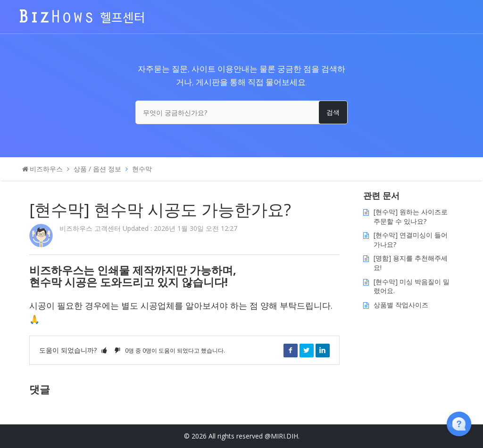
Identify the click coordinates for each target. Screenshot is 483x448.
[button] (104, 350)
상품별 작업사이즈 (401, 305)
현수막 (142, 169)
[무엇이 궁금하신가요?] (241, 112)
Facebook (291, 350)
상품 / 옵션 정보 (97, 169)
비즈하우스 (46, 169)
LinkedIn (323, 350)
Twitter (307, 350)
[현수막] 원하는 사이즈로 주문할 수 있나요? (411, 216)
